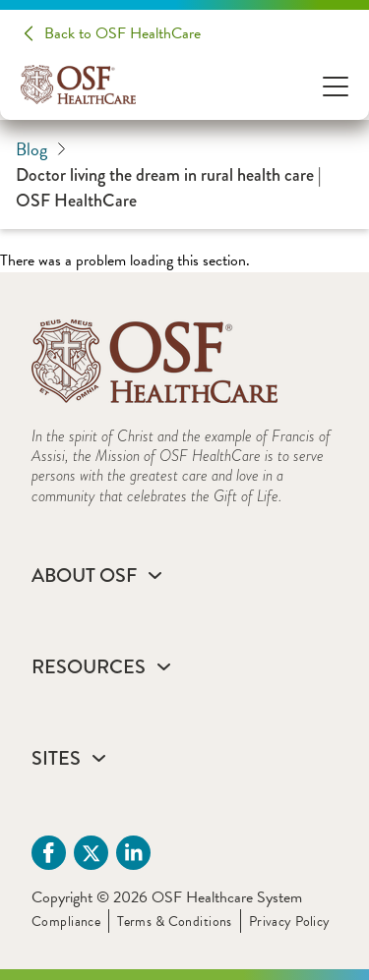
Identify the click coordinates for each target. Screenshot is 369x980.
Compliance (66, 922)
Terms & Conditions (175, 922)
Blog (41, 149)
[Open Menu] (336, 85)
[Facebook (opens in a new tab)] (49, 853)
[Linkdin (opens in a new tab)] (133, 853)
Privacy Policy (290, 922)
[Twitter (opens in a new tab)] (91, 853)
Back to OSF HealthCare (123, 33)
